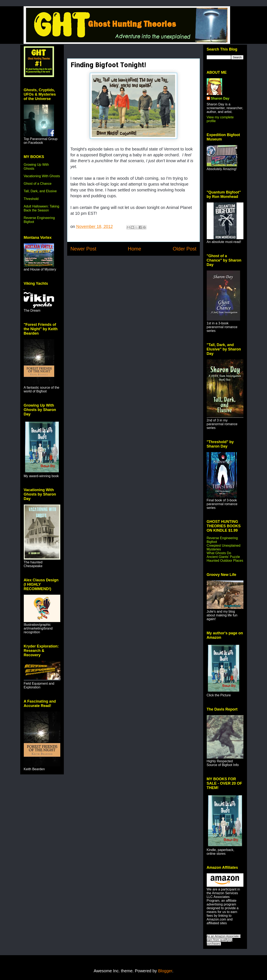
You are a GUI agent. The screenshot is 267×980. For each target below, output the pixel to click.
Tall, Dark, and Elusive (40, 191)
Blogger (165, 971)
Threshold (31, 199)
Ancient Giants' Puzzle (223, 557)
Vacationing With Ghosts (42, 176)
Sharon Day (220, 98)
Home (135, 249)
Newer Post (83, 249)
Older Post (185, 249)
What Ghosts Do (219, 553)
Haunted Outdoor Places (225, 561)
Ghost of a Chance (38, 184)
